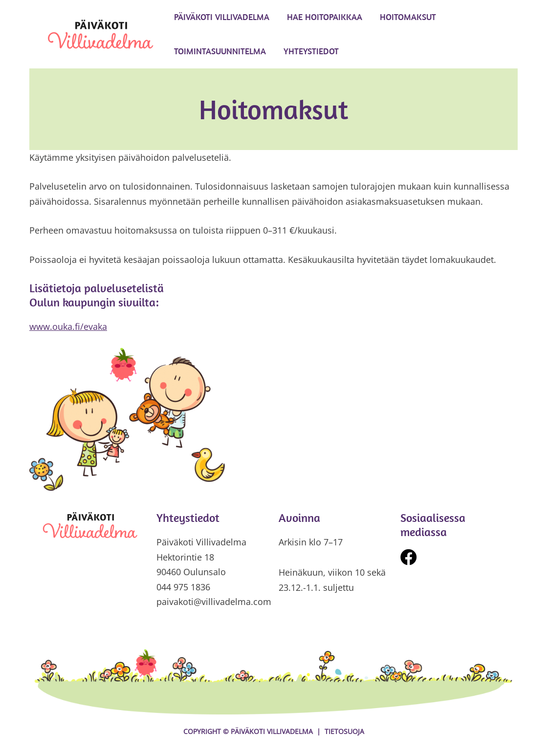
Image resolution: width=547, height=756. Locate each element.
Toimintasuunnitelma (220, 51)
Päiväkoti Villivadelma (222, 17)
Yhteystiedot (311, 51)
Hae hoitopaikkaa (325, 17)
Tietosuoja (344, 731)
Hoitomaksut (408, 17)
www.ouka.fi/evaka (68, 326)
